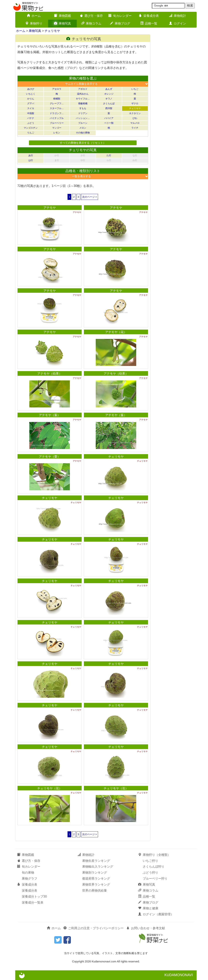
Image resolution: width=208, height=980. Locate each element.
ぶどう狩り (151, 873)
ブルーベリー (57, 123)
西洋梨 (109, 108)
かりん (31, 99)
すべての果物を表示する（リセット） (83, 143)
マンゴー (57, 128)
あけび (31, 89)
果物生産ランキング (96, 861)
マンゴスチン (31, 128)
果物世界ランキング (96, 885)
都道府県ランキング (96, 879)
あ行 (31, 155)
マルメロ (135, 123)
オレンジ (109, 94)
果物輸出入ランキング (98, 867)
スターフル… (57, 108)
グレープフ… (57, 104)
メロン (83, 128)
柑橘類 (57, 99)
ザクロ (135, 104)
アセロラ (57, 89)
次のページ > (90, 197)
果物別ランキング (95, 873)
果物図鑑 (63, 16)
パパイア (109, 118)
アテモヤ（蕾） (50, 457)
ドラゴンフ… (57, 113)
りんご (31, 133)
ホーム (34, 16)
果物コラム (91, 23)
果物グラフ (30, 879)
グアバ (31, 104)
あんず (109, 89)
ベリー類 (109, 123)
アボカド (83, 89)
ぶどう (31, 123)
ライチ (135, 128)
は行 (31, 160)
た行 (109, 155)
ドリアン (83, 113)
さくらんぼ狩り (154, 867)
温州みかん (83, 94)
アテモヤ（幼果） (50, 374)
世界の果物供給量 (95, 890)
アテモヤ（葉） (50, 415)
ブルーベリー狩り (155, 879)
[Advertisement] (175, 92)
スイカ (31, 108)
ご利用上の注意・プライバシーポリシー (94, 928)
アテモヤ (50, 208)
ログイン (178, 23)
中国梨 (31, 113)
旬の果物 (28, 873)
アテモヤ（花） (116, 332)
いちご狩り (151, 861)
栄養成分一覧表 (33, 902)
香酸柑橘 (83, 104)
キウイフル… (83, 99)
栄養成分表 (149, 16)
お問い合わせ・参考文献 (146, 928)
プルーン (83, 123)
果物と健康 (148, 908)
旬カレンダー (120, 16)
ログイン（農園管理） (156, 914)
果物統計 (178, 16)
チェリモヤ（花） (50, 788)
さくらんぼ (109, 104)
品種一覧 (149, 23)
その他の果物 (83, 133)
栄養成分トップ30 (34, 896)
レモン (57, 133)
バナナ (31, 118)
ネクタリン (135, 113)
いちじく (31, 94)
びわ (135, 118)
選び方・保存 (91, 16)
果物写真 (63, 23)
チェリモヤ (52, 31)
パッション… (83, 118)
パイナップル (57, 118)
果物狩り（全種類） (154, 855)
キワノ (109, 99)
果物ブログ (120, 23)
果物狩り (34, 23)
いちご (135, 89)
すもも (83, 108)
